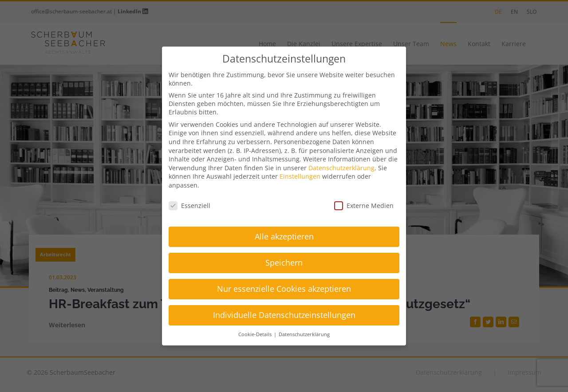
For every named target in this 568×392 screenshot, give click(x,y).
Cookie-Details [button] (256, 334)
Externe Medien (364, 206)
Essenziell (189, 206)
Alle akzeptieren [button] (284, 236)
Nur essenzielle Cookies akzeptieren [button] (284, 289)
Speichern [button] (284, 263)
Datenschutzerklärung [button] (304, 334)
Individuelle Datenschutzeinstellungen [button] (284, 315)
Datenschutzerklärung (341, 168)
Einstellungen (300, 176)
